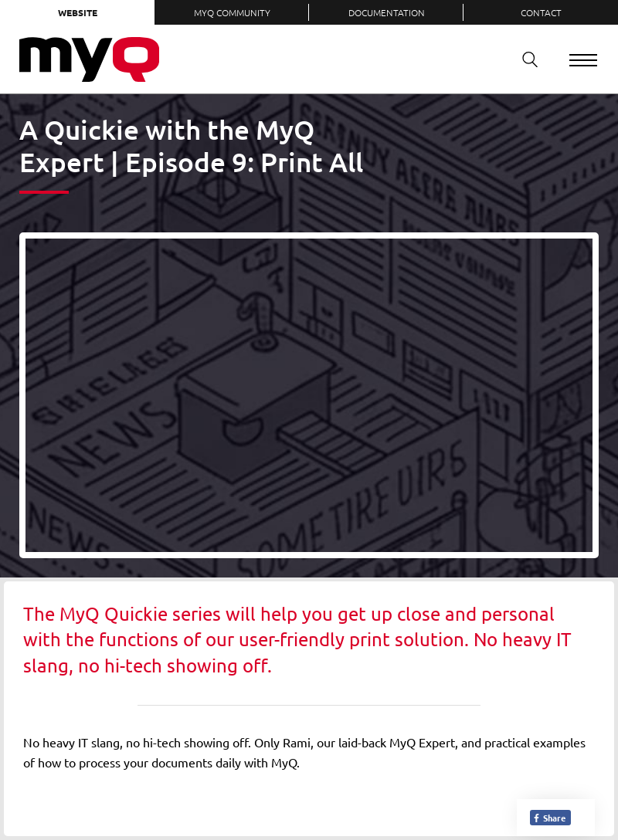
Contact (541, 12)
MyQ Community (232, 12)
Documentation (387, 12)
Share (549, 818)
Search (525, 59)
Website (78, 12)
